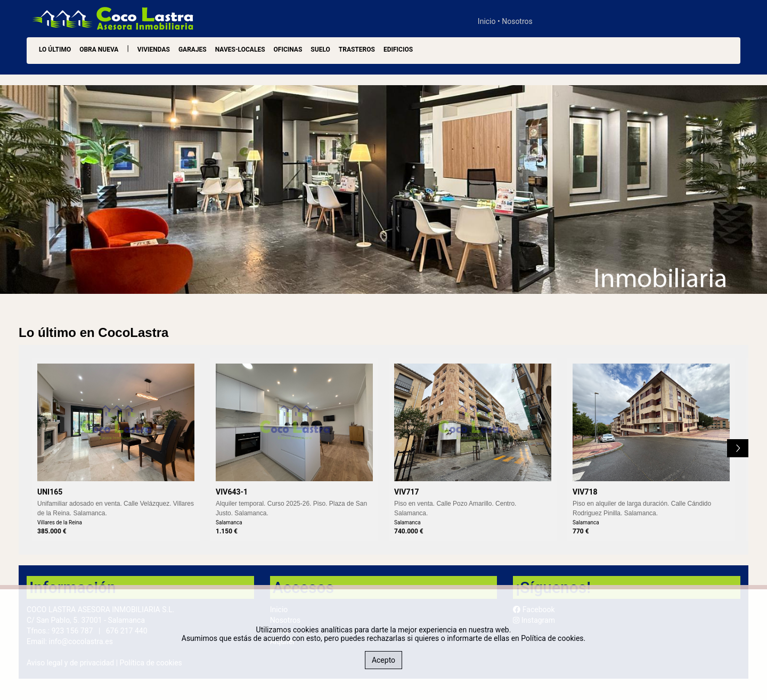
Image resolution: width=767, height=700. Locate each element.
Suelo (320, 50)
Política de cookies (552, 638)
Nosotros (517, 21)
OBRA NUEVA (99, 50)
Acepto (383, 660)
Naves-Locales (240, 50)
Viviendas (154, 50)
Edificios (398, 50)
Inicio (487, 21)
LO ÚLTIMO (55, 50)
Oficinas (288, 50)
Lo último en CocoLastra (93, 332)
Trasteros (357, 50)
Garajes (193, 50)
